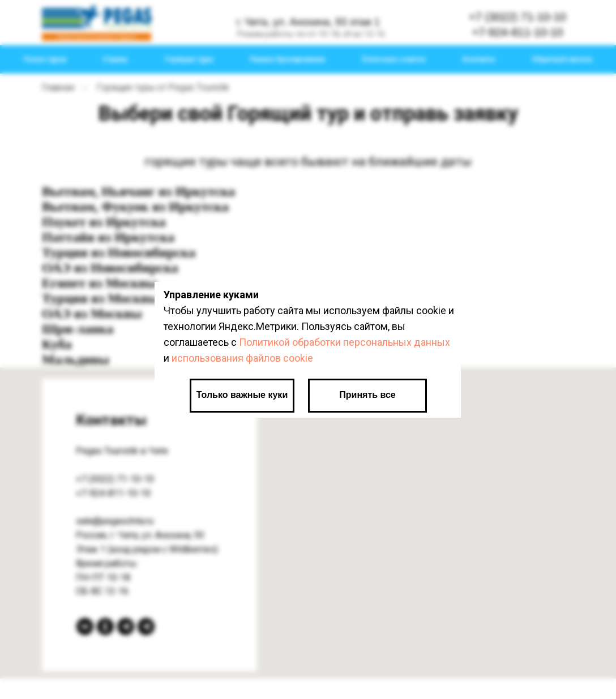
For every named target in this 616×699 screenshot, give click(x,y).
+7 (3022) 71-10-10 (115, 479)
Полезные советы (394, 59)
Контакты (479, 59)
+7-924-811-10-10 (113, 493)
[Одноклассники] (105, 627)
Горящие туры (189, 59)
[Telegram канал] (126, 627)
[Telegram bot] (146, 627)
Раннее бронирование (288, 59)
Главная (58, 87)
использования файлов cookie (242, 358)
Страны (115, 59)
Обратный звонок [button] (562, 59)
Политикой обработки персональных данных (345, 342)
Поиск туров (45, 59)
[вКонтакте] (85, 627)
